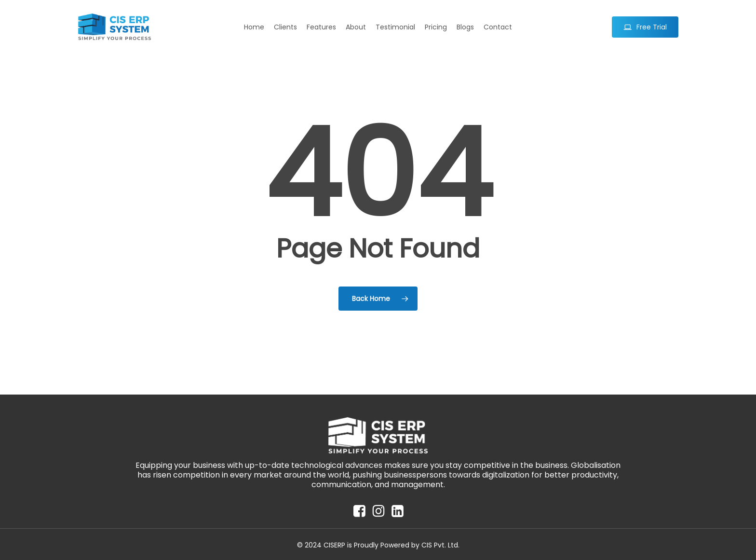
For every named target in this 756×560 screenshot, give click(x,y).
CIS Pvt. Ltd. (440, 545)
